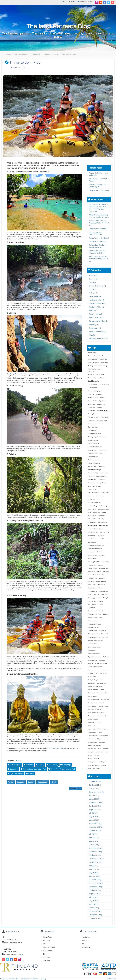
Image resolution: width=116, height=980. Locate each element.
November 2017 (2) (96, 827)
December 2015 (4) (96, 883)
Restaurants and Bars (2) (98, 321)
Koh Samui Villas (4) (96, 307)
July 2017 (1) (93, 834)
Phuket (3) (93, 310)
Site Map (47, 961)
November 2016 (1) (96, 852)
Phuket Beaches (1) (96, 314)
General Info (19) (95, 296)
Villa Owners (48, 951)
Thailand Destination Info (22, 54)
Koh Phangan (87, 947)
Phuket (85, 940)
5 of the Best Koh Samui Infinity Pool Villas (98, 246)
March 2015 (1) (94, 908)
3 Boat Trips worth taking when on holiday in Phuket (99, 216)
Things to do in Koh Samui (99, 190)
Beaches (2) (93, 279)
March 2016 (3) (94, 876)
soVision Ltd (111, 979)
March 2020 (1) (94, 788)
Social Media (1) (95, 328)
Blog (74, 54)
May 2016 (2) (94, 873)
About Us (47, 940)
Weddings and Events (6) (98, 338)
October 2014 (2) (95, 918)
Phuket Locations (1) (96, 317)
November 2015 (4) (96, 887)
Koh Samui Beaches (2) (97, 303)
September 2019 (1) (96, 792)
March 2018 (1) (94, 820)
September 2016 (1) (96, 859)
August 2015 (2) (95, 894)
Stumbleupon (43, 782)
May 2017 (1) (94, 841)
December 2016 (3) (96, 848)
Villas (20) (92, 335)
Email (54, 782)
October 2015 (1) (95, 890)
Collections (47, 54)
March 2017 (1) (94, 845)
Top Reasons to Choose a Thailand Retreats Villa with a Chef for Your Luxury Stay (98, 208)
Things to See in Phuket (98, 229)
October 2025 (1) (95, 781)
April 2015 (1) (94, 904)
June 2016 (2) (94, 869)
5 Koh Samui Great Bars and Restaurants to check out (98, 259)
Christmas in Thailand (97, 241)
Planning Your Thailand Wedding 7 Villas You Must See (99, 223)
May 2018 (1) (94, 817)
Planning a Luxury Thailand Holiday (96, 233)
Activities (18, 761)
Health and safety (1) (97, 300)
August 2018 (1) (95, 810)
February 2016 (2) (95, 880)
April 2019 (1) (94, 795)
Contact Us (47, 957)
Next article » (75, 788)
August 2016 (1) (95, 862)
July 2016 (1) (93, 866)
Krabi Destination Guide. (57, 748)
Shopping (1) (94, 324)
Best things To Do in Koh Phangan (98, 180)
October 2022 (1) (95, 785)
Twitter (11, 782)
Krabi (84, 944)
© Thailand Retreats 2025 (10, 979)
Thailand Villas (37, 54)
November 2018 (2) (96, 802)
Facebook (21, 782)
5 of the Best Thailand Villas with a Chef (97, 252)
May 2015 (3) (94, 901)
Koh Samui (86, 937)
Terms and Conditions (30, 979)
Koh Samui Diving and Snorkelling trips (97, 186)
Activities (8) (93, 275)
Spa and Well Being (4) (97, 331)
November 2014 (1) (96, 915)
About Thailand (66, 54)
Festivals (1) (93, 293)
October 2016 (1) (95, 855)
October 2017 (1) (95, 831)
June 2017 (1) (94, 838)
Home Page (8, 54)
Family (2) (92, 289)
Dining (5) (92, 282)
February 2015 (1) (95, 911)
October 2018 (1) (95, 806)
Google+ (31, 782)
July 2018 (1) (93, 813)
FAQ (45, 944)
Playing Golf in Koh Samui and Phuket (99, 174)
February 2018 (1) (95, 824)
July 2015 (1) (93, 897)
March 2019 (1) (94, 799)
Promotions (56, 54)
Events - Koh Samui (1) (97, 286)
